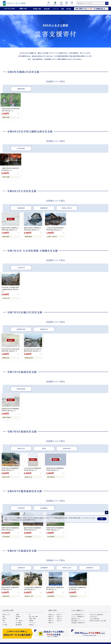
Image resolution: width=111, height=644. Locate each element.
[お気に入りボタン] (18, 114)
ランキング (56, 9)
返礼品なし (32, 625)
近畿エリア (51, 619)
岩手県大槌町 (21, 148)
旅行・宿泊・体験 (33, 617)
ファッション (32, 623)
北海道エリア (52, 615)
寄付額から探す (37, 9)
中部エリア (59, 617)
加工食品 (18, 617)
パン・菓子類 (19, 621)
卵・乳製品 (18, 623)
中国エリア (59, 619)
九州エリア (59, 621)
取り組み (69, 9)
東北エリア (59, 615)
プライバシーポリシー (19, 520)
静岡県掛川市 (44, 329)
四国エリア (51, 621)
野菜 (4, 621)
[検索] (107, 3)
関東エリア (51, 617)
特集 (63, 9)
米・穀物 (5, 625)
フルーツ (5, 623)
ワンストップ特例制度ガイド (78, 617)
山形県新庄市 (90, 568)
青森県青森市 (21, 208)
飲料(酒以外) (19, 625)
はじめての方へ (94, 617)
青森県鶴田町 (44, 208)
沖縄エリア (51, 623)
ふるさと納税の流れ (95, 619)
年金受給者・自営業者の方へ (78, 623)
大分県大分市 (21, 268)
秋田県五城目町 (21, 389)
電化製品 (31, 621)
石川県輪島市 (44, 508)
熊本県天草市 (67, 448)
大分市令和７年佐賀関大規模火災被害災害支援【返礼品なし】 (10, 289)
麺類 (17, 619)
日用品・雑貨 (32, 619)
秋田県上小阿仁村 (67, 208)
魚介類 (4, 619)
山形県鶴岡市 (44, 568)
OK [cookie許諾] (102, 519)
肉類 (4, 617)
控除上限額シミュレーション (78, 621)
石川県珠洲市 (21, 508)
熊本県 (44, 448)
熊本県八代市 (21, 448)
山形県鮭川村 (21, 568)
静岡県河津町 (21, 89)
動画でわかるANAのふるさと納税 (98, 621)
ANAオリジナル (6, 615)
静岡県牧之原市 (21, 329)
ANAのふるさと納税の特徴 (96, 615)
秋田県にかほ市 (67, 568)
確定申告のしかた (76, 619)
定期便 (17, 615)
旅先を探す (47, 9)
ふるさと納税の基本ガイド (78, 615)
